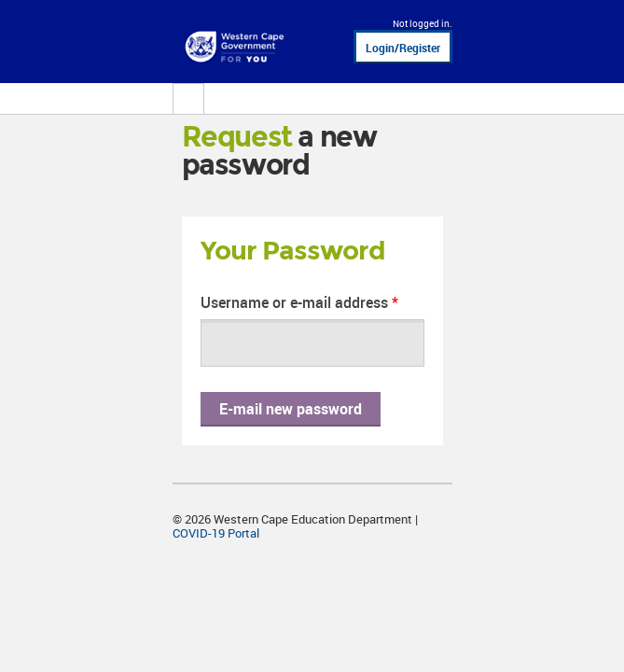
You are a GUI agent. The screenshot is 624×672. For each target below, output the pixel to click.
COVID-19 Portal (216, 533)
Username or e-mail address (299, 302)
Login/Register (403, 48)
